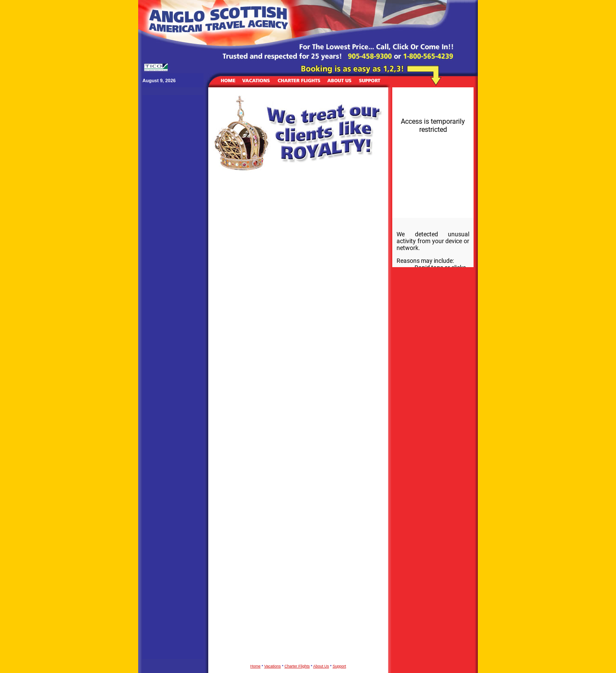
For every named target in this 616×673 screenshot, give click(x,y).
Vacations (273, 666)
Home (255, 666)
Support (339, 666)
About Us (321, 666)
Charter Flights (297, 666)
